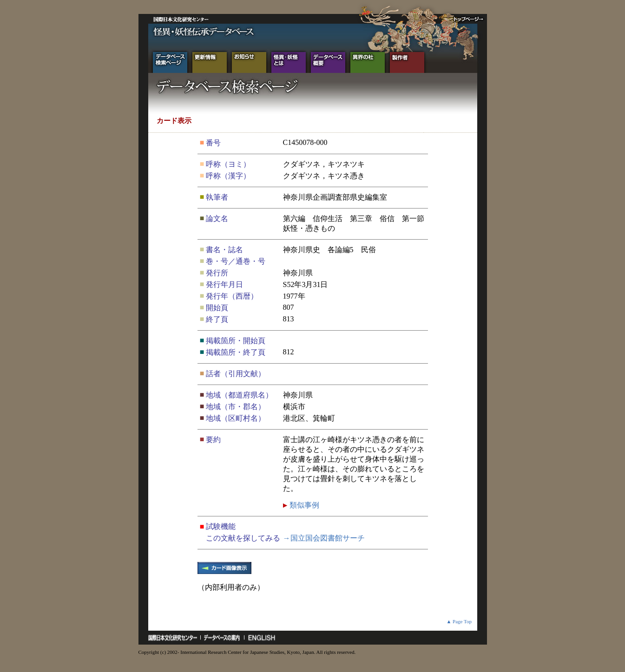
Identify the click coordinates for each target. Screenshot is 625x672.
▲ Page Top (459, 621)
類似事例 (303, 505)
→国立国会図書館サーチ (324, 538)
